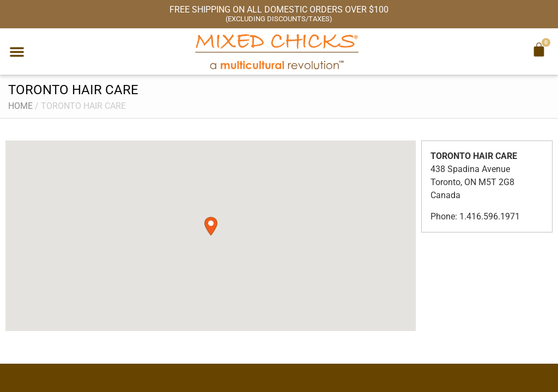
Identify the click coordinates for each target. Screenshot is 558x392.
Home (20, 106)
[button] (17, 52)
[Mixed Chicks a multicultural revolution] (277, 51)
